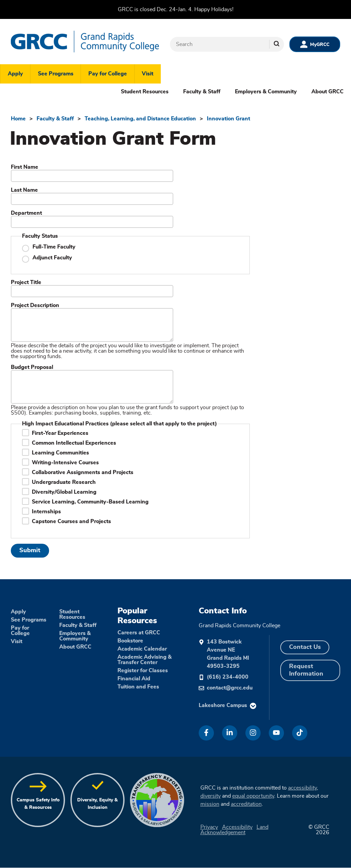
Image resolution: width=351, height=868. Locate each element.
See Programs (56, 74)
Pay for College (108, 74)
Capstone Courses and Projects (71, 521)
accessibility (302, 788)
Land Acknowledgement (234, 830)
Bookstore (130, 641)
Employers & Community (266, 92)
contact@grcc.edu (230, 688)
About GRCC (327, 92)
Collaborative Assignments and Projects (83, 472)
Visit (148, 74)
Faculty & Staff (202, 92)
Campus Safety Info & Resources (38, 804)
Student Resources (145, 92)
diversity (211, 796)
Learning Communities (60, 453)
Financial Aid (134, 679)
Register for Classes (143, 671)
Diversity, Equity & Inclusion (97, 804)
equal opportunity (253, 796)
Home (18, 119)
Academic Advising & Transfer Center (145, 660)
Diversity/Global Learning (64, 492)
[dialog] (331, 848)
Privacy (209, 827)
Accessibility (237, 827)
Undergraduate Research (64, 482)
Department (26, 213)
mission (210, 804)
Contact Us (305, 647)
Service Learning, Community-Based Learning (90, 502)
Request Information (306, 670)
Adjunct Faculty (52, 258)
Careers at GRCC (139, 633)
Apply (15, 74)
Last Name (24, 190)
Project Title (26, 282)
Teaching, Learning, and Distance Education (140, 119)
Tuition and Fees (138, 687)
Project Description (35, 305)
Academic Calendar (142, 649)
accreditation (246, 804)
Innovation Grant (228, 119)
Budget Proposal (32, 367)
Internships (46, 512)
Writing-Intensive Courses (65, 463)
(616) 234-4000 (228, 677)
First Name (25, 167)
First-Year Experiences (60, 433)
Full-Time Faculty (54, 247)
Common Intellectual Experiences (74, 443)
